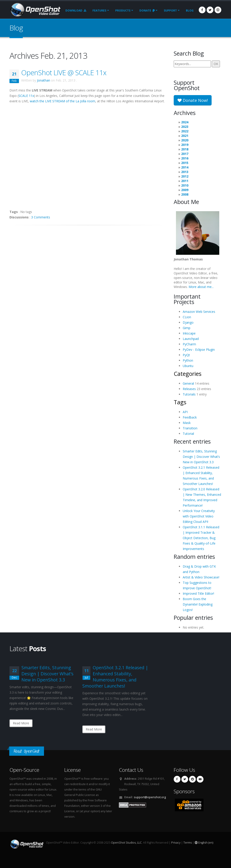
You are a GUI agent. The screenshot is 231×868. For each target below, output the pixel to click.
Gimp (187, 328)
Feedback (190, 417)
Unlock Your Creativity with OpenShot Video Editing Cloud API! (199, 516)
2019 (185, 145)
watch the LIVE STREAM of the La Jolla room (62, 101)
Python (188, 360)
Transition (190, 428)
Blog (190, 11)
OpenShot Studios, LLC (126, 843)
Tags (180, 402)
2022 (185, 131)
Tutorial (188, 434)
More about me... (201, 287)
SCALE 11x (26, 96)
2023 (185, 127)
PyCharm (189, 344)
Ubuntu (188, 366)
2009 (185, 190)
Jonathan (44, 80)
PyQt (186, 355)
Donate (147, 11)
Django (188, 322)
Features (99, 11)
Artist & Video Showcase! (201, 577)
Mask (187, 423)
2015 (185, 163)
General (188, 383)
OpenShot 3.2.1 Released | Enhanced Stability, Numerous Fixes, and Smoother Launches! (115, 677)
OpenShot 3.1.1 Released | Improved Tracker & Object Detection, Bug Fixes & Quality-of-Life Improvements (201, 538)
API (185, 412)
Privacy (176, 843)
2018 (185, 149)
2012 (185, 176)
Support (170, 11)
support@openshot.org (150, 797)
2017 (185, 154)
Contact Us (131, 770)
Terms (188, 843)
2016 (185, 158)
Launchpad (191, 339)
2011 (185, 181)
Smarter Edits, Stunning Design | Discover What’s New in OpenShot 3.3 (201, 457)
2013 (185, 172)
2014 (185, 167)
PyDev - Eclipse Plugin (199, 350)
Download (76, 11)
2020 (185, 140)
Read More (21, 723)
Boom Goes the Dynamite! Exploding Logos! (198, 604)
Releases (189, 389)
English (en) (204, 843)
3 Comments (41, 217)
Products (123, 11)
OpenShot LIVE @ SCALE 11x (64, 73)
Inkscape (189, 333)
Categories (188, 374)
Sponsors (184, 791)
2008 (185, 194)
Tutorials (189, 394)
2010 (185, 185)
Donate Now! (193, 100)
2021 (185, 136)
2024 (185, 122)
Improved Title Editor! (198, 593)
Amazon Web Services (199, 312)
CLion (187, 317)
